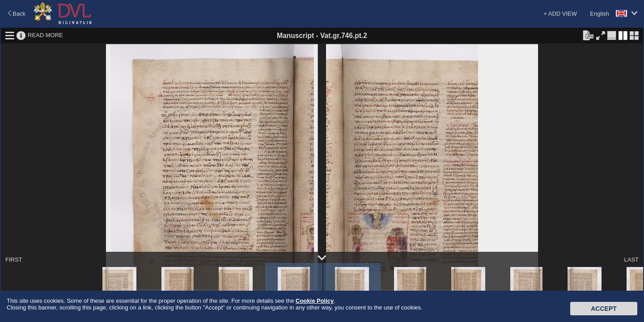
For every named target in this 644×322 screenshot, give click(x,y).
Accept (604, 309)
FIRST (14, 260)
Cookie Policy (315, 301)
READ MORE (45, 35)
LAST (631, 260)
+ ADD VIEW (560, 14)
